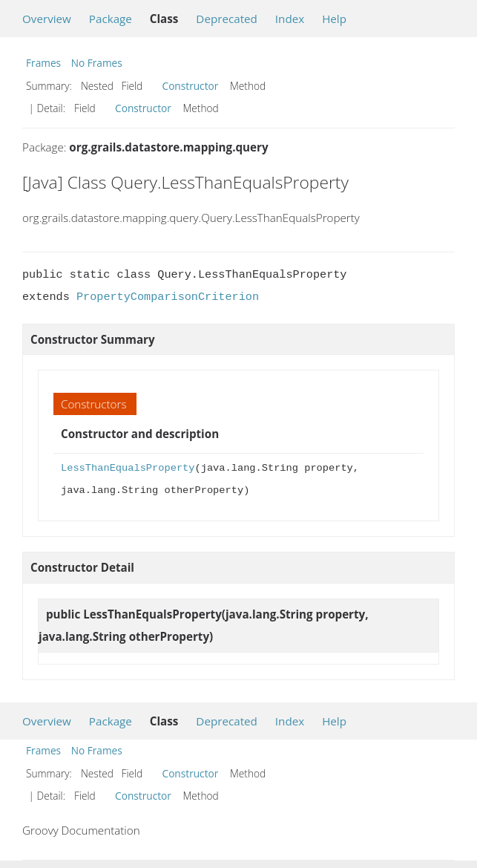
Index (290, 19)
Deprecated (227, 19)
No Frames (97, 63)
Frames (43, 63)
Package (111, 19)
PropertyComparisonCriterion (168, 297)
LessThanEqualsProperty (128, 468)
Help (334, 19)
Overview (47, 19)
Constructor (191, 86)
